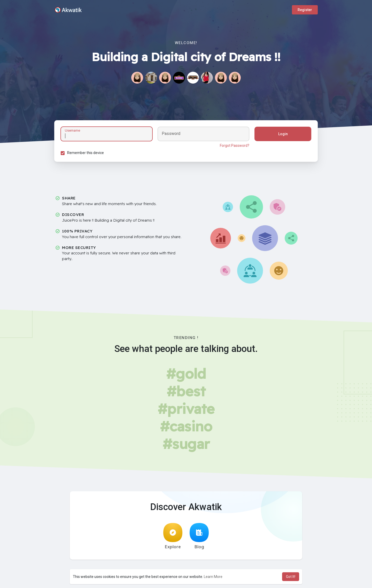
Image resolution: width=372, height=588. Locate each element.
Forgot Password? (235, 146)
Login (283, 134)
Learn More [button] (213, 577)
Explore (173, 536)
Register (305, 10)
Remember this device (86, 153)
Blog (199, 536)
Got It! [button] (291, 577)
